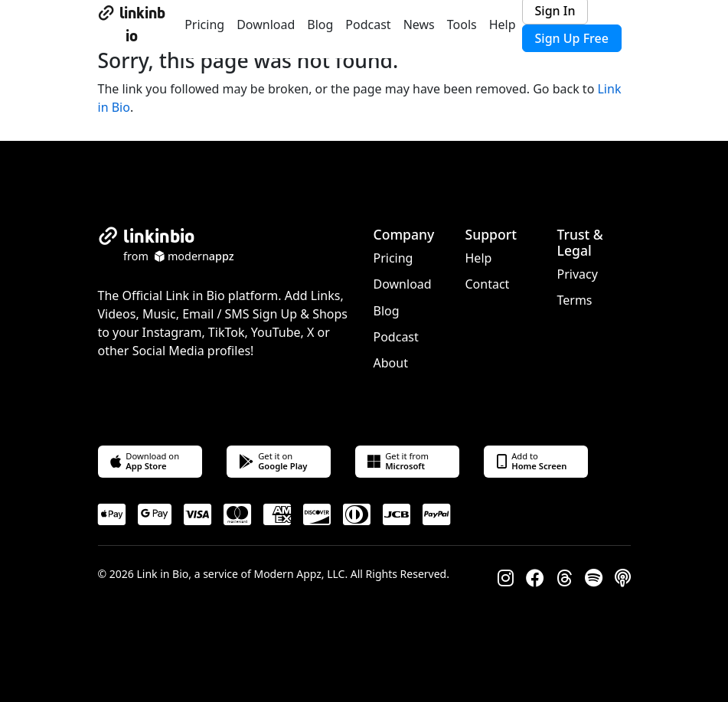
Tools (462, 24)
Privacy (578, 274)
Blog (320, 24)
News (419, 24)
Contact (488, 284)
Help (503, 24)
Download (266, 24)
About (391, 363)
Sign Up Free (572, 38)
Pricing (204, 24)
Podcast (368, 24)
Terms (575, 300)
